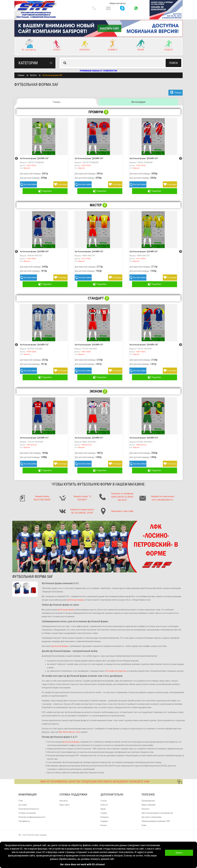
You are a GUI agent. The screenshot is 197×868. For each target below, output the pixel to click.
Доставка (23, 805)
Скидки (104, 813)
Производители (148, 801)
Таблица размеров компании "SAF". (156, 821)
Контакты (64, 801)
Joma (78, 732)
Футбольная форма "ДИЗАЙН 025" (144, 438)
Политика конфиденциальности (32, 817)
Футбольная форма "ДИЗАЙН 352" (34, 345)
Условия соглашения (27, 813)
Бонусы (104, 825)
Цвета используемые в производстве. (157, 813)
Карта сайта (65, 805)
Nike (60, 732)
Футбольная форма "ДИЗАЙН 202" (34, 158)
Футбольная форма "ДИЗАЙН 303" (34, 252)
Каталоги (145, 809)
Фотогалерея (138, 102)
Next (181, 158)
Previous (16, 158)
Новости (104, 805)
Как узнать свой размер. (152, 817)
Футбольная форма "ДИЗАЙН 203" (89, 158)
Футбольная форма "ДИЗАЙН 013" (34, 438)
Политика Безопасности (29, 809)
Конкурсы (105, 817)
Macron (72, 732)
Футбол (33, 75)
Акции (103, 809)
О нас (21, 801)
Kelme (66, 732)
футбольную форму (75, 600)
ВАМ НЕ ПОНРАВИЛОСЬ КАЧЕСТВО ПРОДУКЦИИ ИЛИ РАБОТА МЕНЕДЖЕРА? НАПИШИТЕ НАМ (111, 782)
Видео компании (149, 805)
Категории (35, 63)
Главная (21, 75)
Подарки (104, 821)
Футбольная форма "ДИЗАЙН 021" (89, 438)
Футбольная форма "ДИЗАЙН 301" (144, 252)
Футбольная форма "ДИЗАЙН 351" (89, 345)
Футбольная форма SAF (52, 75)
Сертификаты (24, 821)
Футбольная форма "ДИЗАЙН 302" (89, 252)
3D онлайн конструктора (116, 671)
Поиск (173, 63)
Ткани (144, 825)
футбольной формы (60, 646)
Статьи (104, 801)
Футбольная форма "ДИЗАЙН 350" (144, 345)
